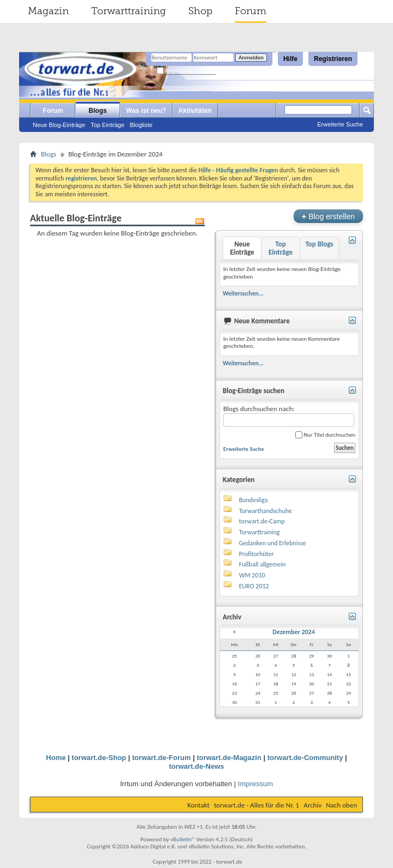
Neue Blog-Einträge (59, 125)
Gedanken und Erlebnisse (273, 543)
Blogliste (141, 125)
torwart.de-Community (305, 758)
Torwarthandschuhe (266, 511)
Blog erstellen (328, 216)
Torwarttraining (129, 11)
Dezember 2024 (294, 632)
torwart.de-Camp (262, 521)
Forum (251, 11)
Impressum (255, 784)
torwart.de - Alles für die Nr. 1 (257, 805)
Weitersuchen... (243, 293)
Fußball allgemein (263, 564)
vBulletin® (183, 839)
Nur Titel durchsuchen (325, 435)
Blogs (97, 111)
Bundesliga (254, 500)
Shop (200, 11)
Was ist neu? (146, 111)
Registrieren (333, 59)
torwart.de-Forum (162, 758)
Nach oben (341, 805)
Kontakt (198, 805)
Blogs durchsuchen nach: (289, 416)
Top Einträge (108, 125)
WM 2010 (252, 575)
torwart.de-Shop (99, 758)
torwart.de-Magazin (229, 758)
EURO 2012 (254, 586)
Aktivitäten (195, 111)
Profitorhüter (257, 554)
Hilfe (290, 59)
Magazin (48, 11)
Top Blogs (319, 244)
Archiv (312, 805)
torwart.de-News (196, 766)
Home (56, 758)
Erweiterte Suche (340, 124)
